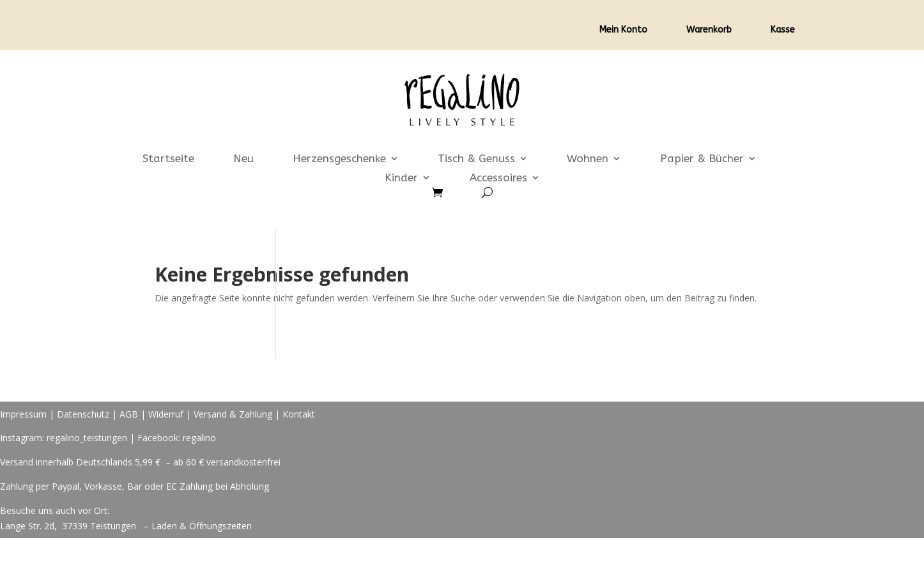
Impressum (23, 414)
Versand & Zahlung (234, 414)
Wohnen (588, 159)
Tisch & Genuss (476, 159)
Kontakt (299, 414)
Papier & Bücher (702, 159)
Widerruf (166, 414)
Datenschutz (83, 414)
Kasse (783, 30)
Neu (243, 159)
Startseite (168, 159)
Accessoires (498, 178)
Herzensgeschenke (339, 159)
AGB (129, 414)
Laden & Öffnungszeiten (202, 526)
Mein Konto (623, 30)
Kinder (401, 178)
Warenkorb (709, 30)
